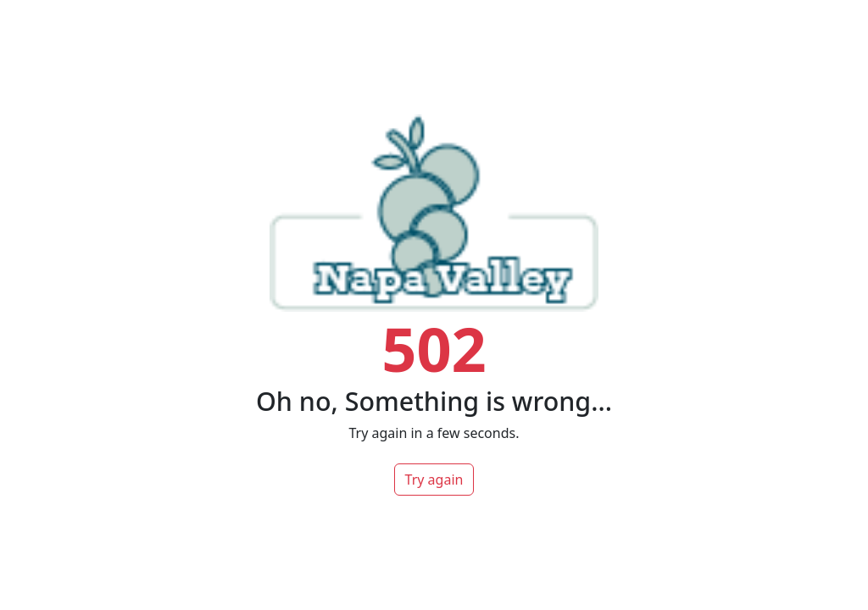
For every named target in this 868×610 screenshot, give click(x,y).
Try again (434, 480)
